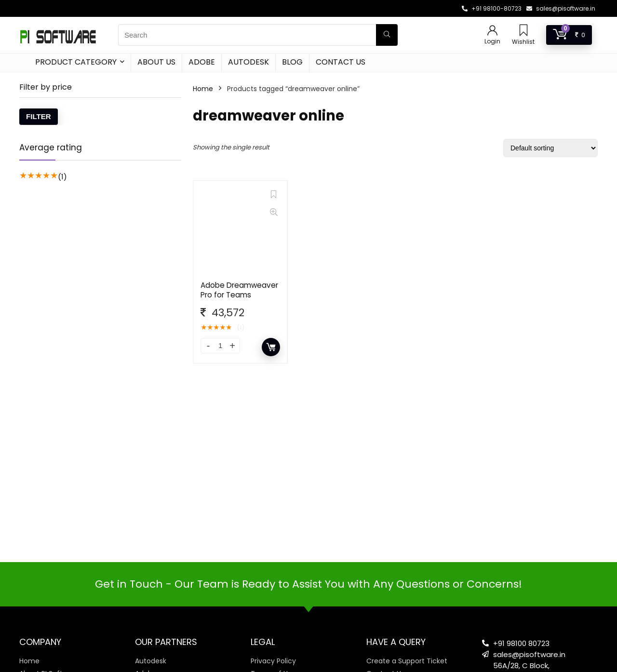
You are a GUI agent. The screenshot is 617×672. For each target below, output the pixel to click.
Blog (292, 62)
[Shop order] (550, 148)
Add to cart (271, 347)
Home (203, 89)
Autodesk (248, 62)
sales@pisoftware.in (566, 8)
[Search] (387, 35)
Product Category (76, 62)
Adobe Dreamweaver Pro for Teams (239, 290)
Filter (39, 116)
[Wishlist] (523, 31)
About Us (156, 62)
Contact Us (341, 62)
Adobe (202, 62)
